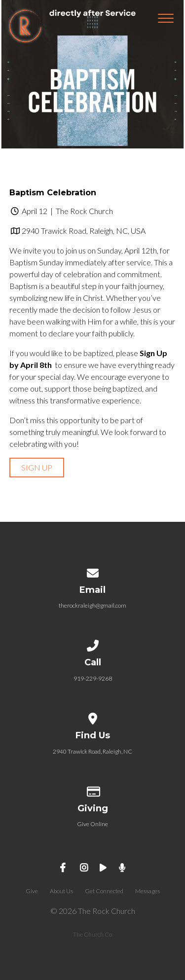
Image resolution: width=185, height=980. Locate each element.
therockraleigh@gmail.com (92, 605)
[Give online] (93, 790)
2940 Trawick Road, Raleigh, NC (92, 751)
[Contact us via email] (93, 571)
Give (32, 891)
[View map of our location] (93, 717)
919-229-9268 (93, 678)
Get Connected (104, 891)
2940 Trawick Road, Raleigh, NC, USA (84, 231)
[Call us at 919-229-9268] (93, 644)
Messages (148, 891)
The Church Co (92, 934)
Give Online (92, 824)
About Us (61, 891)
